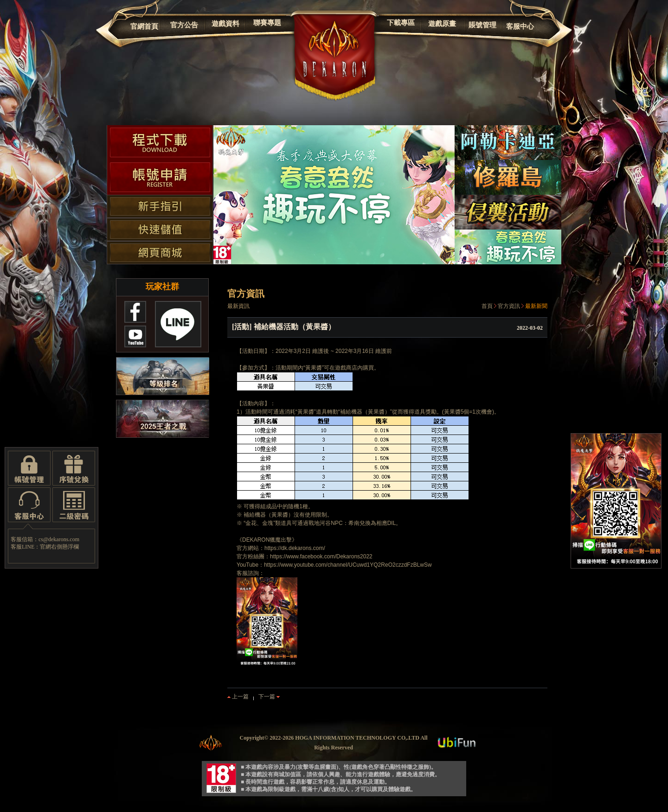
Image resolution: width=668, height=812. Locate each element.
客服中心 (520, 26)
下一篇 (269, 697)
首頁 (487, 306)
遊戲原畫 (442, 24)
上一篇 (238, 697)
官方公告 (184, 25)
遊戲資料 (225, 24)
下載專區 (401, 23)
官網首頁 (144, 26)
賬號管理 (482, 25)
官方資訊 (509, 306)
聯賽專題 (267, 23)
